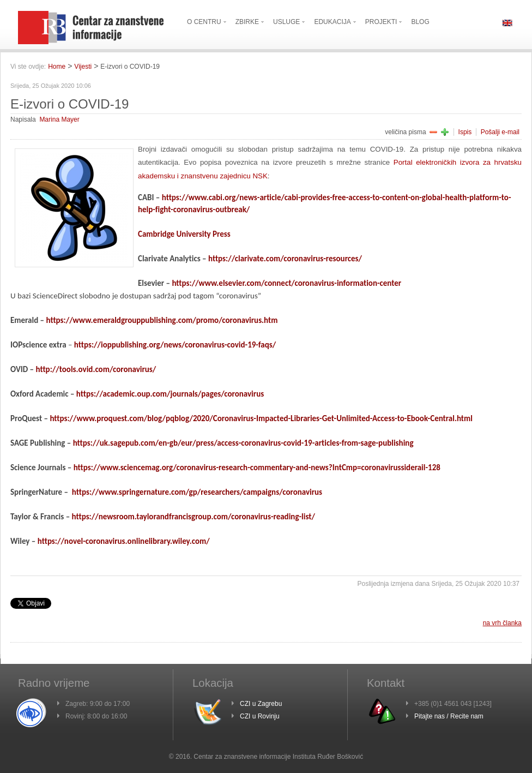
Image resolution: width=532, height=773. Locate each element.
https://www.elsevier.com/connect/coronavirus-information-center (286, 283)
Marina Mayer (59, 119)
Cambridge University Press (184, 234)
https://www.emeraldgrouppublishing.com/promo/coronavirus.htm (162, 320)
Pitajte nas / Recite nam (449, 716)
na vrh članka (502, 623)
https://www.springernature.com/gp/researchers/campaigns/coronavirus (197, 492)
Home (57, 67)
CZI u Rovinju (260, 716)
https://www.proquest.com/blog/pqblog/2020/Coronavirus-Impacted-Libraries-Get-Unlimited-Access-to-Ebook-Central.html (261, 418)
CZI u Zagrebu (261, 704)
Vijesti (83, 67)
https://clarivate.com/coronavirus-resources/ (285, 259)
